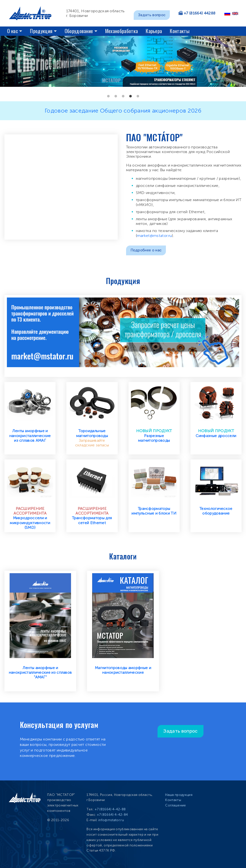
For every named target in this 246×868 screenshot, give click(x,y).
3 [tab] (123, 96)
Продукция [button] (41, 31)
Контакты (180, 31)
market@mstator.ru (154, 236)
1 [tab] (108, 96)
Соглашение (175, 805)
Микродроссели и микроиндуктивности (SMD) (30, 523)
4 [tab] (130, 96)
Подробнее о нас (146, 250)
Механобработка (122, 31)
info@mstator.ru (111, 820)
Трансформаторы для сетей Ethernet (92, 520)
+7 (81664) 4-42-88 (110, 809)
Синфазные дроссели (216, 436)
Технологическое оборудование (216, 511)
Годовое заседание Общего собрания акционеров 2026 (123, 111)
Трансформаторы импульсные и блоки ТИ (154, 511)
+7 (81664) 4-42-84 (112, 815)
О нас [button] (13, 31)
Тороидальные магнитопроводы (92, 433)
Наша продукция (179, 795)
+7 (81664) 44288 (200, 13)
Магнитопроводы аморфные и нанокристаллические (123, 670)
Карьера (154, 31)
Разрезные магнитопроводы (154, 438)
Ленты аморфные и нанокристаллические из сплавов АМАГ (30, 435)
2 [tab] (116, 96)
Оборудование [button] (79, 31)
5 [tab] (138, 96)
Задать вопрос (152, 15)
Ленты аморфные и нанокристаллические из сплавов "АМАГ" (40, 672)
